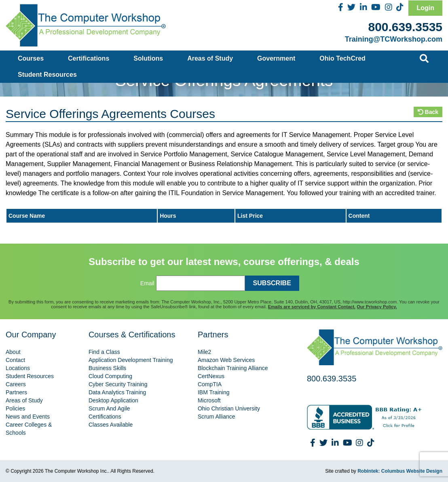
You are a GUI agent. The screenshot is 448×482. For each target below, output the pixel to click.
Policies (15, 408)
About (13, 352)
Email (147, 283)
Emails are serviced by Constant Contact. (312, 307)
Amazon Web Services (226, 360)
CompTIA (210, 384)
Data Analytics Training (117, 392)
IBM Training (214, 392)
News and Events (28, 417)
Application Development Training (131, 360)
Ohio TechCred (342, 58)
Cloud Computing (110, 376)
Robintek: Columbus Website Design (400, 471)
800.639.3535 (405, 27)
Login (425, 8)
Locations (18, 368)
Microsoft (209, 400)
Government (276, 58)
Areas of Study (210, 58)
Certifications (89, 58)
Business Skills (107, 368)
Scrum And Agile (109, 408)
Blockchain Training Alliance (233, 368)
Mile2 (204, 352)
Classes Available (111, 425)
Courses (31, 58)
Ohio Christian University (229, 408)
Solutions (148, 58)
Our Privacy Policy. (377, 307)
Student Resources (47, 75)
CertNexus (211, 376)
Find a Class (104, 352)
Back (428, 112)
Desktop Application (113, 400)
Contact (15, 360)
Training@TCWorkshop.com (394, 39)
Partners (16, 392)
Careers (16, 384)
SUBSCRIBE (272, 283)
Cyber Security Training (118, 384)
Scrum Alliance (217, 417)
